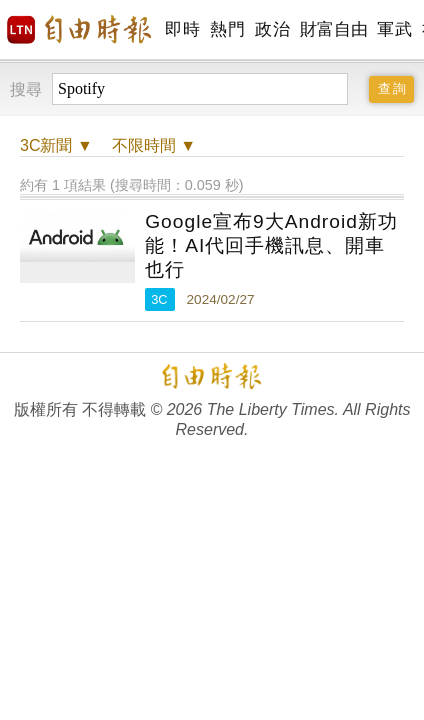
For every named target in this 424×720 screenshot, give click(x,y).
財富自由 (333, 29)
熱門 (227, 29)
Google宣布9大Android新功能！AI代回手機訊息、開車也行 (271, 245)
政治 (272, 29)
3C (159, 299)
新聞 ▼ (56, 145)
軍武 (394, 29)
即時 (182, 29)
